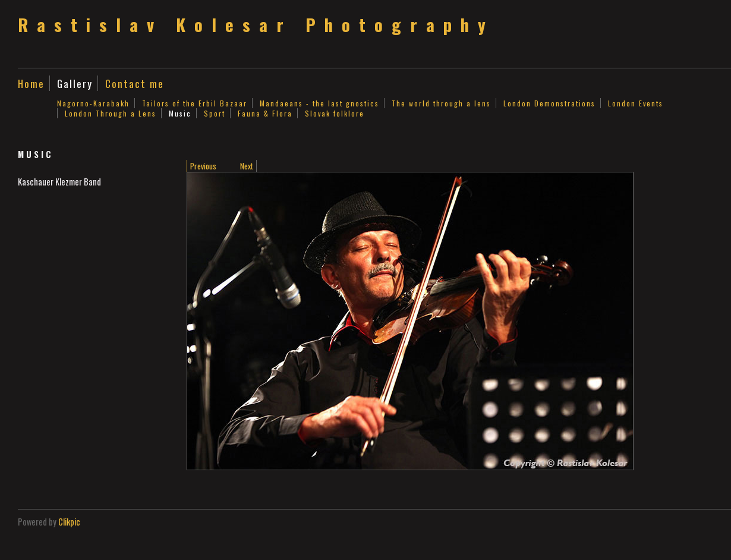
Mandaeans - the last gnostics (319, 103)
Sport (215, 113)
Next (247, 166)
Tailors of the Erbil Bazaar (195, 103)
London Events (636, 103)
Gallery (75, 83)
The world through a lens (441, 103)
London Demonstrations (549, 103)
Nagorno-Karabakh (93, 103)
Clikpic (69, 522)
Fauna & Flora (265, 113)
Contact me (135, 83)
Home (31, 83)
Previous (203, 166)
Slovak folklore (335, 113)
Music (180, 113)
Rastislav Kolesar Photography (256, 24)
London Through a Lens (111, 113)
